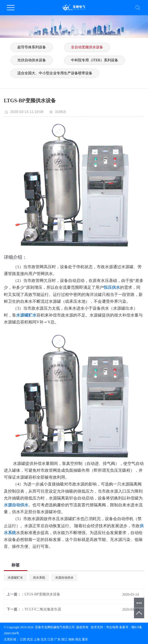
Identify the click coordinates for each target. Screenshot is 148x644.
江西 (23, 639)
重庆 (85, 639)
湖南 (71, 639)
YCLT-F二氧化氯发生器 (43, 609)
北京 (44, 639)
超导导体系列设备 (32, 47)
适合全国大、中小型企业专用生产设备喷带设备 (55, 73)
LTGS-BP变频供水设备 (42, 594)
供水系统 (39, 578)
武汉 (30, 639)
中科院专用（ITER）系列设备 (95, 60)
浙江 (64, 639)
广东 (57, 639)
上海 (37, 639)
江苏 (51, 639)
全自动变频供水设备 (87, 47)
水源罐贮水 (15, 578)
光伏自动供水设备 (32, 60)
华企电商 (112, 627)
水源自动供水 (64, 578)
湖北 (78, 639)
